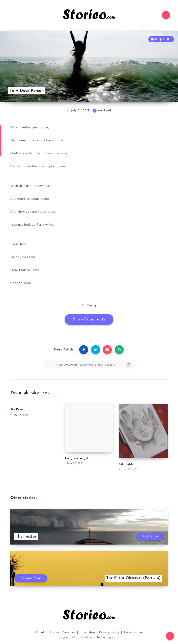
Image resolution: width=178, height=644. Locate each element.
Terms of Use (133, 632)
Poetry (92, 305)
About (40, 632)
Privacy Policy (109, 632)
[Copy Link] (89, 365)
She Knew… (18, 410)
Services (69, 632)
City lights (126, 464)
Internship (87, 632)
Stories (54, 632)
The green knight (77, 458)
